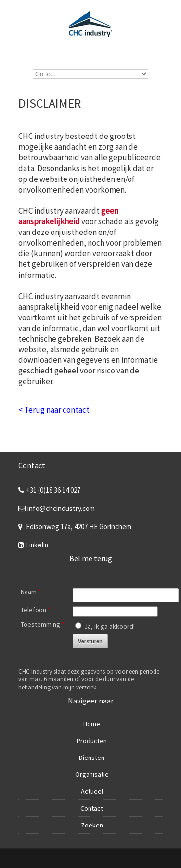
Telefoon (36, 610)
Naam (31, 592)
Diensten (92, 758)
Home (92, 724)
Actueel (92, 791)
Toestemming (43, 624)
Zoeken (92, 825)
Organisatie (92, 774)
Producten (92, 741)
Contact (92, 808)
